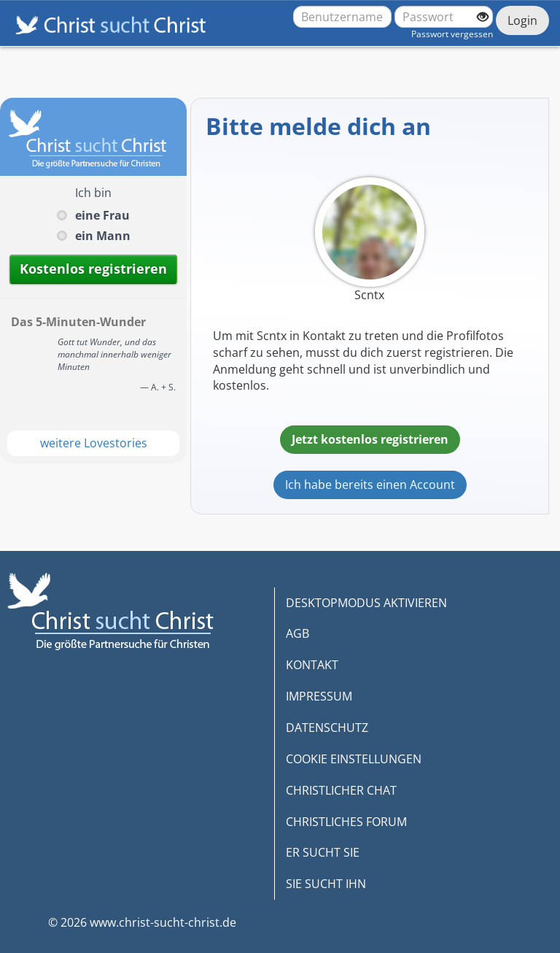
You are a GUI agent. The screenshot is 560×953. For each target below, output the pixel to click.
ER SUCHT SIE (323, 852)
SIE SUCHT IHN (326, 884)
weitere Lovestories (94, 443)
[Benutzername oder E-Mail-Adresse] (342, 17)
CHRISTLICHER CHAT (341, 790)
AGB (297, 633)
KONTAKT (312, 665)
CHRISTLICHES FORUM (346, 822)
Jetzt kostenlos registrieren (370, 439)
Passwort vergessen (452, 34)
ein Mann (103, 236)
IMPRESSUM (319, 696)
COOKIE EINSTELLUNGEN (354, 759)
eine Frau (102, 215)
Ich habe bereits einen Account (370, 485)
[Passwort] (444, 17)
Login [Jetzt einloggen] (522, 20)
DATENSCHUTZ (327, 728)
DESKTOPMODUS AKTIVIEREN (366, 603)
